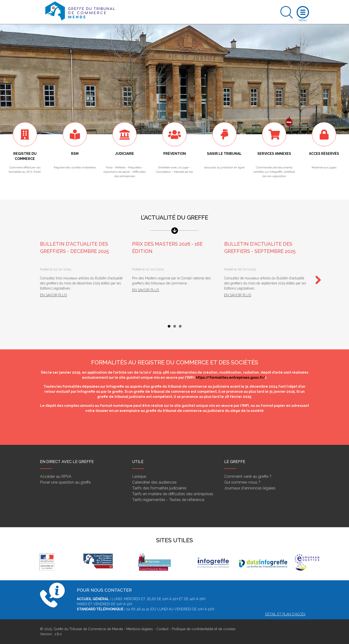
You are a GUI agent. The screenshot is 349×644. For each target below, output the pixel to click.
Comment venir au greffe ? (248, 476)
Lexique (139, 476)
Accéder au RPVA (56, 476)
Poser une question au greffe (65, 482)
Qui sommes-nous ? (242, 482)
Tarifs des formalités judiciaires (159, 488)
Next (316, 280)
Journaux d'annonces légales (250, 488)
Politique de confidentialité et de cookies (204, 629)
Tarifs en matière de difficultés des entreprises (173, 494)
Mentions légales (140, 629)
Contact (162, 629)
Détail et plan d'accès (285, 614)
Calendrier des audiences (154, 482)
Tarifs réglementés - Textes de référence (168, 500)
